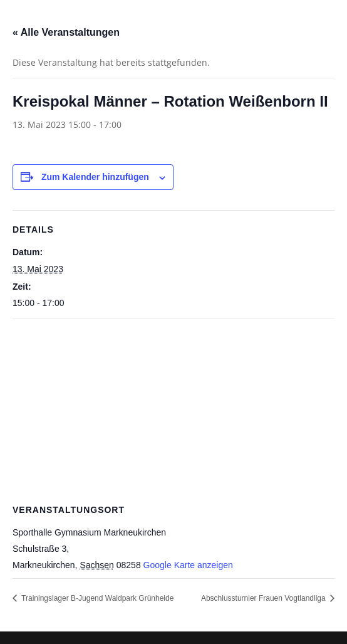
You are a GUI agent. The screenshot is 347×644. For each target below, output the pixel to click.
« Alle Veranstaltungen (66, 32)
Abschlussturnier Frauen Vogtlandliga (264, 598)
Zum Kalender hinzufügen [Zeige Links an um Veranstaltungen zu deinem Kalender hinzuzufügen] (95, 177)
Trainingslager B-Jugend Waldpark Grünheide (96, 598)
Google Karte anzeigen (188, 565)
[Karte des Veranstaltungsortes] (173, 410)
